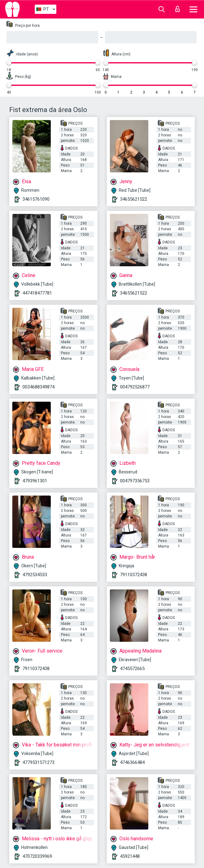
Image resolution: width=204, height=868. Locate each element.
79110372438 (134, 575)
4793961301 (35, 481)
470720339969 (37, 856)
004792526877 (135, 387)
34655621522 (134, 199)
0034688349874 (38, 387)
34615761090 (36, 199)
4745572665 (132, 669)
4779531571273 (38, 762)
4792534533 (35, 575)
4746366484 (132, 762)
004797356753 (135, 481)
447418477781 (37, 293)
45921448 (130, 856)
